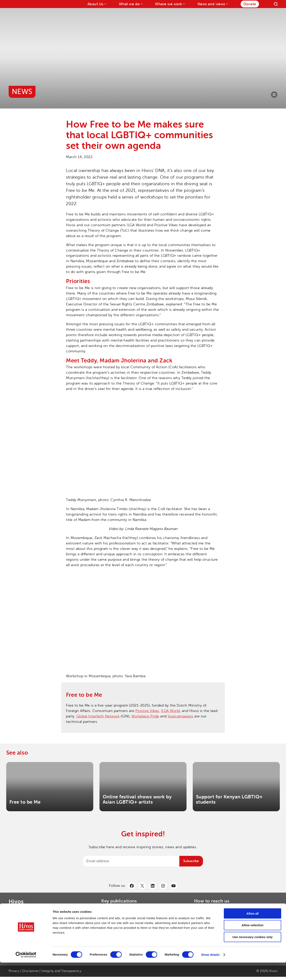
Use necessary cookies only (253, 954)
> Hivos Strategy (114, 916)
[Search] (276, 4)
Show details (210, 972)
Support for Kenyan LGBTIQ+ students (229, 799)
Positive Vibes (147, 711)
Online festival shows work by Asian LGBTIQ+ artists (137, 799)
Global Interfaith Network (98, 716)
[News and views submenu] (227, 4)
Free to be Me (25, 802)
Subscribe (191, 861)
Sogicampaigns (181, 716)
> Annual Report (114, 910)
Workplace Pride (145, 716)
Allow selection (252, 943)
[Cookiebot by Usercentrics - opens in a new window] (26, 972)
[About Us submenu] (105, 4)
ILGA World (170, 711)
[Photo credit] (274, 95)
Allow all (253, 931)
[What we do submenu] (141, 4)
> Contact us (204, 910)
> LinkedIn (202, 916)
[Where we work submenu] (184, 4)
